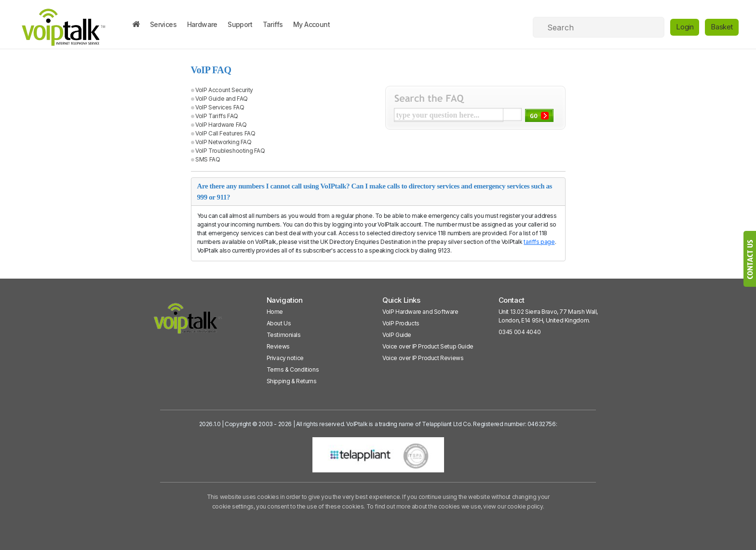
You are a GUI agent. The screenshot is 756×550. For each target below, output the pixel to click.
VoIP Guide (397, 335)
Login (685, 27)
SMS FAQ (208, 159)
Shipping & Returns (292, 381)
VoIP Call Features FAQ (225, 133)
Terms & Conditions (293, 369)
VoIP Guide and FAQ (222, 99)
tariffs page (539, 242)
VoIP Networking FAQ (223, 142)
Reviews (278, 346)
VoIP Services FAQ (220, 107)
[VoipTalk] (188, 323)
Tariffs (273, 24)
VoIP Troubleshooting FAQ (230, 151)
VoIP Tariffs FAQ (217, 116)
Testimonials (284, 335)
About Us (279, 323)
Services (163, 24)
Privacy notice (285, 358)
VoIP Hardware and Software (420, 312)
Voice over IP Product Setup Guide (428, 346)
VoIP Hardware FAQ (221, 125)
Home (275, 312)
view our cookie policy (513, 506)
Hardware (202, 24)
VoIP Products (401, 323)
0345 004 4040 (520, 332)
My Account (311, 24)
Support (240, 24)
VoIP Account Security (224, 90)
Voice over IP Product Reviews (423, 358)
